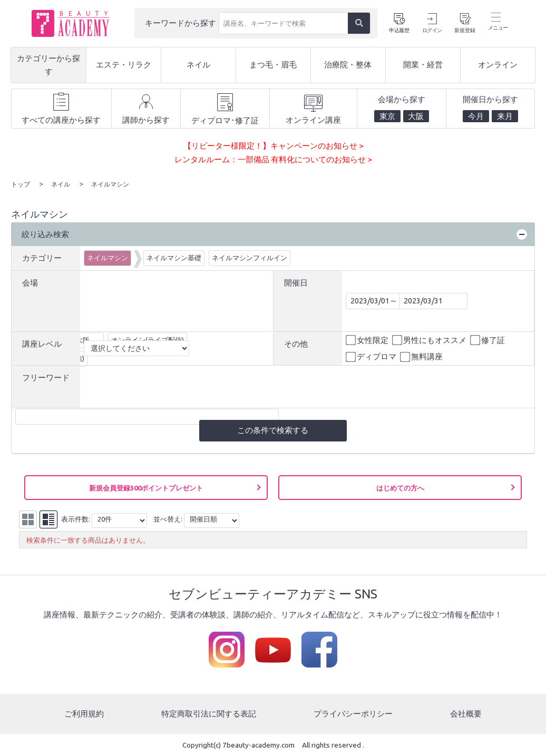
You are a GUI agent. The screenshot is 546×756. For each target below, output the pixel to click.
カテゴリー (42, 257)
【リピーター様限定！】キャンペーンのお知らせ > (273, 146)
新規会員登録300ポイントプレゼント (146, 487)
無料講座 (422, 357)
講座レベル (42, 343)
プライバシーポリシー (353, 713)
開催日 (296, 282)
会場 (30, 282)
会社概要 (466, 713)
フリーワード (46, 377)
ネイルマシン (108, 257)
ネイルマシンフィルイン (250, 257)
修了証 (488, 340)
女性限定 (368, 340)
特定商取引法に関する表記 (209, 713)
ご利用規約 (84, 713)
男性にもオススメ (430, 340)
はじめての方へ (400, 487)
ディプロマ (372, 357)
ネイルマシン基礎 (174, 257)
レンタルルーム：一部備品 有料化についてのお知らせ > (273, 159)
